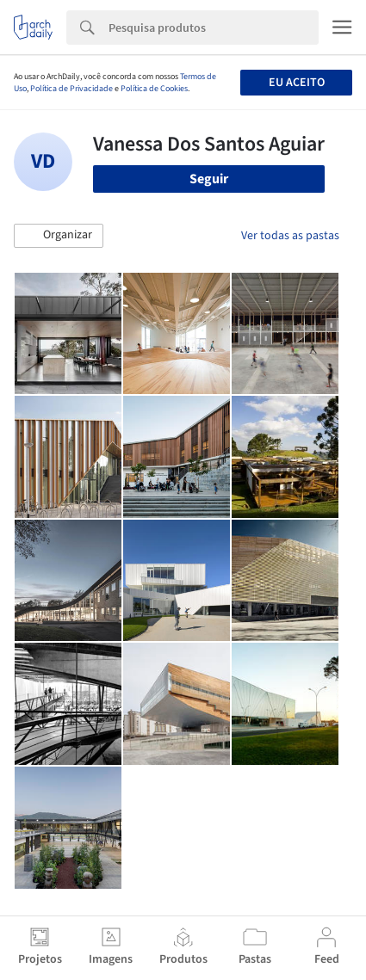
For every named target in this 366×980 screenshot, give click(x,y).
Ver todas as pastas (290, 236)
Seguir (209, 179)
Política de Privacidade (71, 89)
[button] (59, 236)
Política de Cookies (154, 89)
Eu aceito (297, 83)
